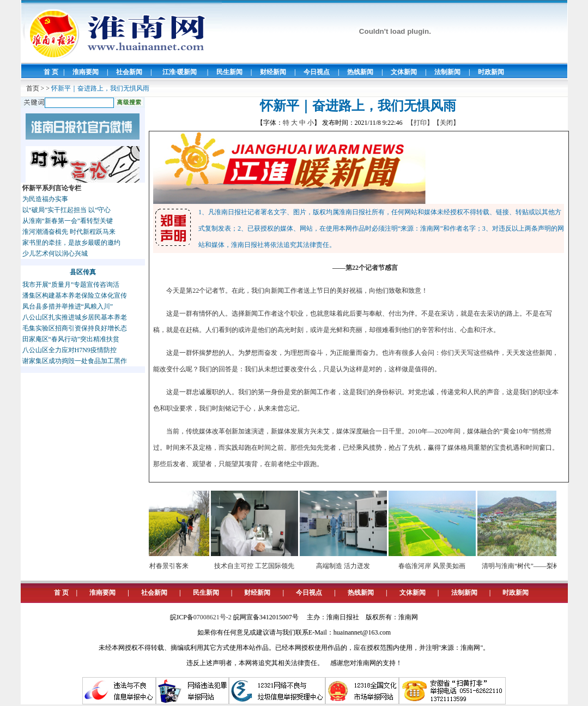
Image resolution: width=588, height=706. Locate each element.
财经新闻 (273, 72)
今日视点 (317, 72)
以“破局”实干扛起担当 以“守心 (67, 210)
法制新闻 (447, 72)
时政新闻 (491, 72)
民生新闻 (229, 72)
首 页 (51, 72)
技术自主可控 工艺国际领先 (259, 566)
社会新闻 (129, 72)
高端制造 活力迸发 (348, 566)
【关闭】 (446, 123)
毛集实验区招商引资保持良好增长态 (75, 328)
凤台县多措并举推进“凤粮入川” (68, 306)
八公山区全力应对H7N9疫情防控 (69, 350)
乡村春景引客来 (171, 566)
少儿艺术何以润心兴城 (55, 254)
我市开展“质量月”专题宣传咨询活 (71, 285)
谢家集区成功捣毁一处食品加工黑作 (75, 361)
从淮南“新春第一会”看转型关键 (68, 221)
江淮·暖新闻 (180, 72)
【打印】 (420, 123)
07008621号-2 (213, 617)
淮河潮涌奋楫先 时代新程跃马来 (69, 232)
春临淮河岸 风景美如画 (437, 566)
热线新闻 (360, 72)
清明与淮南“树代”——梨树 (526, 566)
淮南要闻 (86, 72)
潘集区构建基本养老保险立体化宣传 (75, 295)
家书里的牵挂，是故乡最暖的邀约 (71, 243)
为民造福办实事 (45, 199)
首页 (33, 88)
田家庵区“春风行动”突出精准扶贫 (71, 339)
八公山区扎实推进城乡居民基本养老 (75, 317)
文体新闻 (404, 72)
